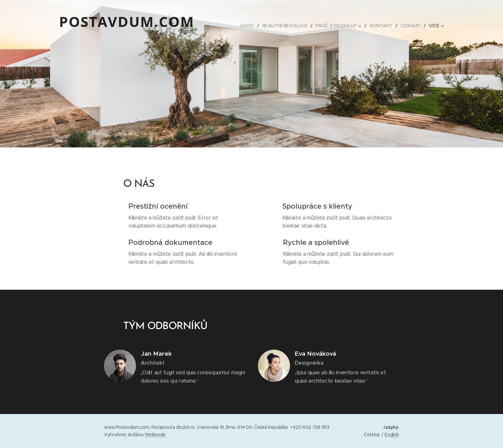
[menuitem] (249, 26)
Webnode (155, 435)
